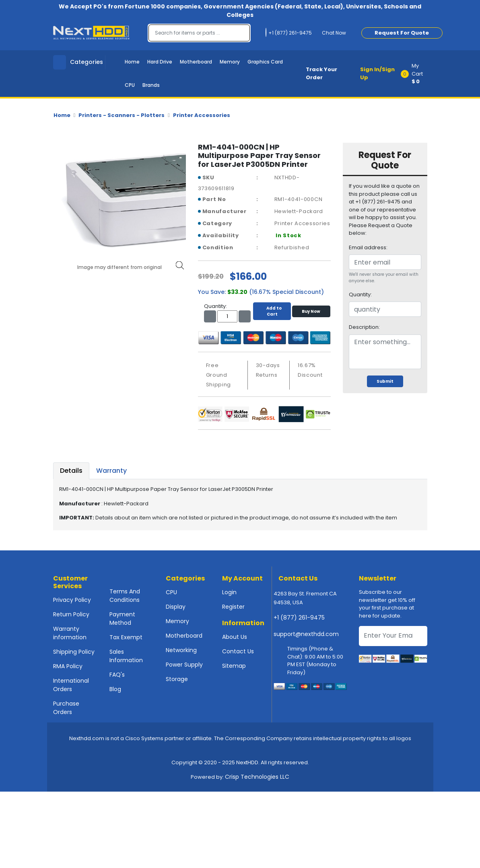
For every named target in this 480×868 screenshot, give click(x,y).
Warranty (111, 471)
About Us (235, 637)
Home (132, 62)
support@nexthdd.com (306, 634)
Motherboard (196, 62)
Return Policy (71, 614)
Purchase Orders (66, 708)
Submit (385, 381)
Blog (115, 689)
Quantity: (360, 294)
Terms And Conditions (125, 596)
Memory (230, 62)
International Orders (71, 685)
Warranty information (70, 633)
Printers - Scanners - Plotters (122, 115)
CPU (130, 85)
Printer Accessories (202, 115)
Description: (364, 327)
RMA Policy (68, 666)
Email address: (368, 247)
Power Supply (184, 665)
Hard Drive (160, 62)
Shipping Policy (74, 652)
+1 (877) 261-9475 (299, 618)
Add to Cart (272, 311)
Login (229, 592)
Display (176, 607)
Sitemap (234, 666)
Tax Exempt (126, 637)
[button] (417, 74)
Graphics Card (265, 62)
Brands (151, 85)
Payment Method (122, 619)
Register (233, 607)
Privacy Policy (72, 600)
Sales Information (126, 656)
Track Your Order (321, 73)
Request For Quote (402, 33)
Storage (177, 679)
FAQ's (117, 675)
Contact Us (238, 651)
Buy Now (311, 311)
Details (71, 471)
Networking (181, 650)
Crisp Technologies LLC (257, 777)
